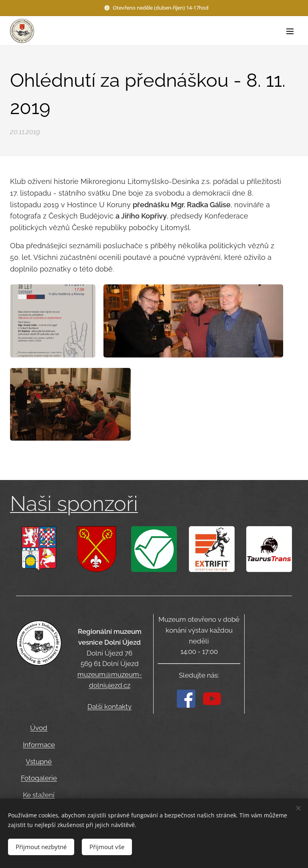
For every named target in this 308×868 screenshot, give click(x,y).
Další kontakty (109, 707)
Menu (290, 31)
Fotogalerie (39, 778)
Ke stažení (39, 795)
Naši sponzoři (74, 503)
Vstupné (39, 761)
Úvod (39, 728)
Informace (39, 744)
